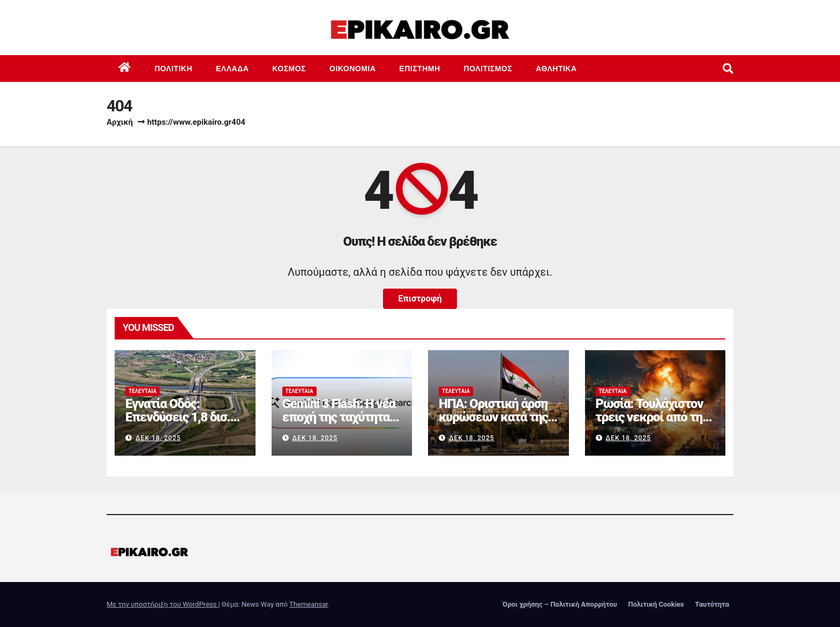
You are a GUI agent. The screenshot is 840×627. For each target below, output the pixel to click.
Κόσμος (289, 69)
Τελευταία (142, 391)
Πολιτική (174, 69)
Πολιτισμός (488, 69)
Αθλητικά (556, 69)
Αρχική (120, 122)
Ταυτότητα (712, 604)
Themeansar (309, 604)
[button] (728, 69)
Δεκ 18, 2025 (158, 438)
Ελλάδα (232, 69)
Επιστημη (419, 69)
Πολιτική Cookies (656, 604)
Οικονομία (352, 69)
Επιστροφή (420, 299)
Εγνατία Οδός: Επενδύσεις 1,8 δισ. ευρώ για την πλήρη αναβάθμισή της (178, 424)
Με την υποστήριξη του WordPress (162, 604)
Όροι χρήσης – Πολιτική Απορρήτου (560, 604)
